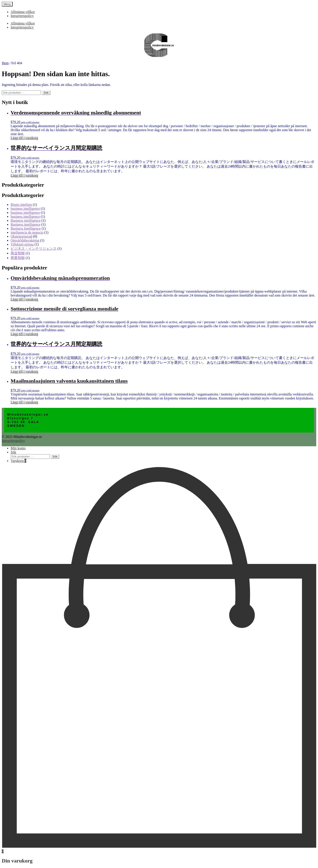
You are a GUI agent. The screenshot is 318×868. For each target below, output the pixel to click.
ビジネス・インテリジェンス (34, 249)
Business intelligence (26, 220)
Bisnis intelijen (21, 205)
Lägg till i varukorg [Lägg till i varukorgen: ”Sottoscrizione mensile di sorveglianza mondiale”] (24, 334)
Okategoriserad (21, 236)
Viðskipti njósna (22, 244)
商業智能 (18, 258)
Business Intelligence (26, 228)
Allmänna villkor (23, 12)
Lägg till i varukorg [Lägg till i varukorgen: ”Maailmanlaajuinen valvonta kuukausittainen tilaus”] (24, 402)
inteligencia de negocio (27, 232)
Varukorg (18, 461)
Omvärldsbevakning (25, 240)
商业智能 (18, 253)
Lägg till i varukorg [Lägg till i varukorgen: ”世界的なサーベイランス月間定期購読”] (24, 175)
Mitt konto (18, 448)
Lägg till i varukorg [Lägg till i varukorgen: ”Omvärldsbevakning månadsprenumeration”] (24, 299)
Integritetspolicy (22, 16)
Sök (46, 93)
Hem (5, 63)
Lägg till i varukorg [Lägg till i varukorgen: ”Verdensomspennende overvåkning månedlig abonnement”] (24, 138)
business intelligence (25, 209)
